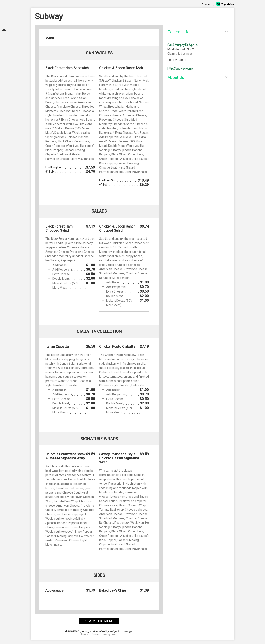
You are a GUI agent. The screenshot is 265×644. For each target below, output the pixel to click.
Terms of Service (90, 634)
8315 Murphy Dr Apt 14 (182, 45)
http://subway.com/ (180, 69)
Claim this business (180, 54)
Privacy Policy (110, 634)
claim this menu (99, 621)
